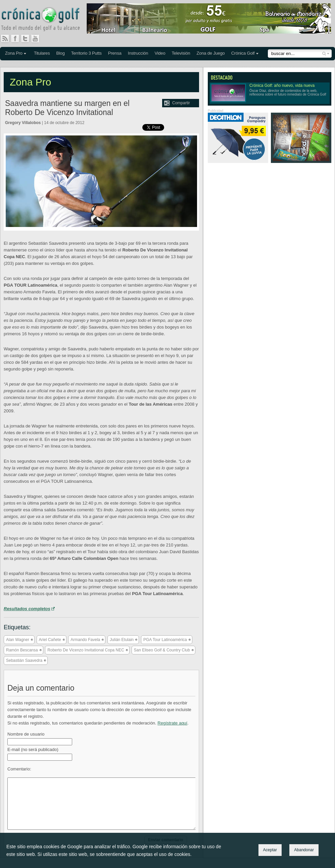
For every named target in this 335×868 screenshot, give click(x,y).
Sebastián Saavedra (24, 660)
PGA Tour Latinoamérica (165, 640)
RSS (5, 39)
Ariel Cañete (50, 640)
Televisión (181, 53)
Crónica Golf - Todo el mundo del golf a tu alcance (45, 20)
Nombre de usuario (26, 734)
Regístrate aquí (172, 723)
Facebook (18, 39)
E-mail (33, 749)
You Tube (38, 39)
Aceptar (270, 850)
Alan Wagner (18, 640)
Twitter (28, 39)
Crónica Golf (243, 53)
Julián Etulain (122, 640)
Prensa (115, 53)
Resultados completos (27, 609)
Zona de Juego (211, 53)
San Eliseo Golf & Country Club (162, 650)
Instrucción (138, 53)
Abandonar (304, 850)
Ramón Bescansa (22, 650)
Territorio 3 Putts (86, 53)
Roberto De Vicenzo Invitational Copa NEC (86, 650)
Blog (60, 53)
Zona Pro (14, 53)
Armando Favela (85, 640)
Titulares (42, 53)
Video (160, 53)
